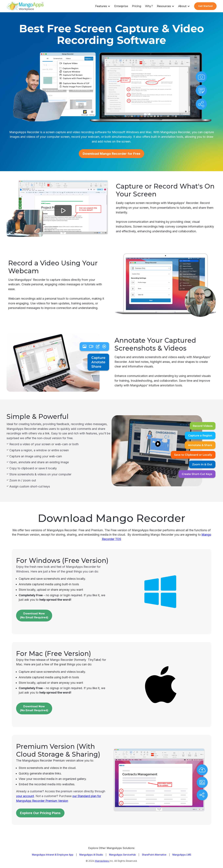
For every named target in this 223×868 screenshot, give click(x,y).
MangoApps (102, 861)
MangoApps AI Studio (91, 855)
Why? (149, 6)
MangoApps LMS (182, 855)
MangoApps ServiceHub (122, 855)
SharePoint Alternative (154, 855)
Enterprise (121, 6)
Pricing (137, 6)
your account (25, 796)
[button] (103, 6)
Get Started (205, 6)
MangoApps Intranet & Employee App (53, 855)
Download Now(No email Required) (34, 615)
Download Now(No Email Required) (34, 708)
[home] (25, 6)
